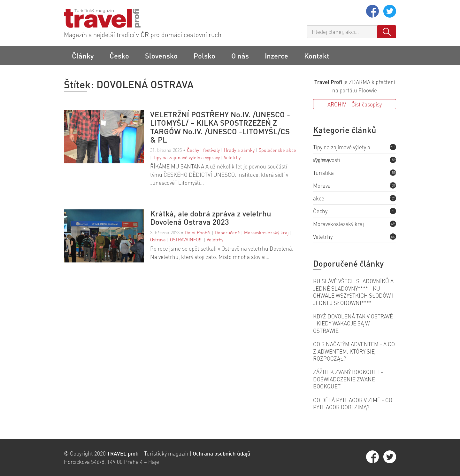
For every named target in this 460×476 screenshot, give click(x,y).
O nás (240, 56)
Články (83, 56)
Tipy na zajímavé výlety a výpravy (186, 157)
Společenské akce (277, 150)
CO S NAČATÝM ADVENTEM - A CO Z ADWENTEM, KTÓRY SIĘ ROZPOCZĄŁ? (354, 351)
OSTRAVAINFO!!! (186, 239)
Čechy (193, 150)
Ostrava (158, 239)
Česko (119, 56)
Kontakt (317, 56)
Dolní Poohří (198, 232)
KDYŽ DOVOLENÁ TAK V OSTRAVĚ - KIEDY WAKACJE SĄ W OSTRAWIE (353, 323)
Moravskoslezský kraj (266, 232)
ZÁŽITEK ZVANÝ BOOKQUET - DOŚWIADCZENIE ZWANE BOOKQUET (348, 379)
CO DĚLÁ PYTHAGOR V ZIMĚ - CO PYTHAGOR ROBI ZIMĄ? (353, 403)
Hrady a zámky (239, 150)
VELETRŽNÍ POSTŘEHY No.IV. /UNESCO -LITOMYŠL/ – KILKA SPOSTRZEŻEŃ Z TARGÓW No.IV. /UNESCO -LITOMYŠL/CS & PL (220, 127)
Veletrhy (232, 157)
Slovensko (161, 56)
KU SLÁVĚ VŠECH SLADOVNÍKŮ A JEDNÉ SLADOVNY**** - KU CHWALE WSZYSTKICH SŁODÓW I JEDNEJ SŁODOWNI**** (353, 292)
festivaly (211, 150)
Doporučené (227, 232)
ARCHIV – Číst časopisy (355, 104)
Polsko (204, 56)
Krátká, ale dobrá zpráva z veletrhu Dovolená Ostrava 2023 (211, 218)
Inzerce (276, 56)
